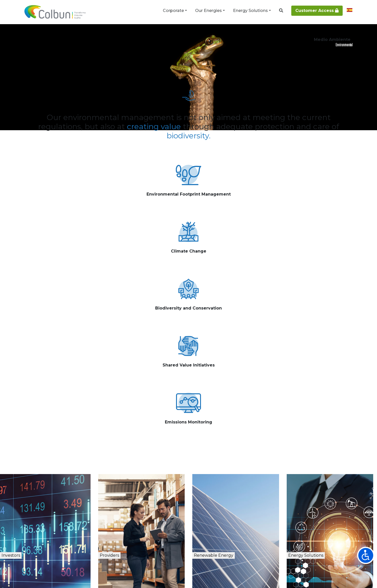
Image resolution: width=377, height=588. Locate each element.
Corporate (173, 11)
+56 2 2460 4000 (220, 512)
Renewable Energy (236, 416)
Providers (125, 416)
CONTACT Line (266, 512)
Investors (27, 416)
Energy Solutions (250, 11)
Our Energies (208, 11)
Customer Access (317, 11)
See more (77, 233)
